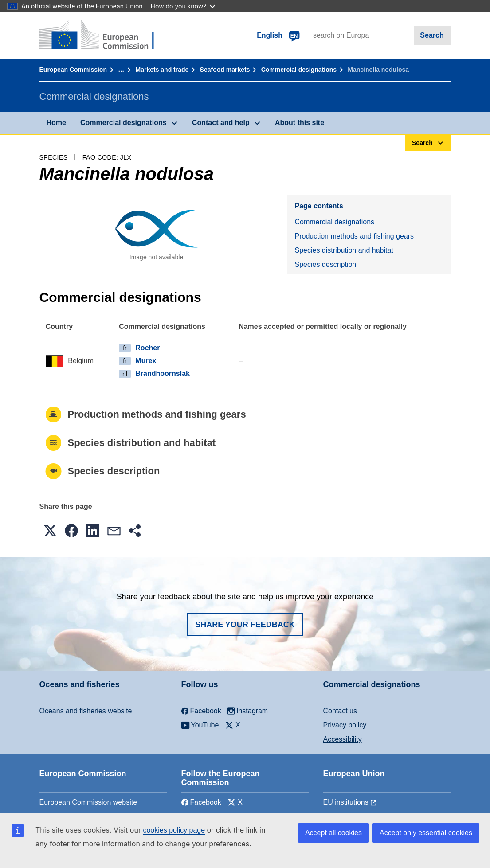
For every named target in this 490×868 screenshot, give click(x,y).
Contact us (340, 711)
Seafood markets (225, 70)
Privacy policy (345, 725)
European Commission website (88, 802)
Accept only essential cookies (426, 833)
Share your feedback (245, 625)
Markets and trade (162, 70)
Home (56, 123)
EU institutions (346, 802)
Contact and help (221, 123)
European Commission (73, 70)
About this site (300, 123)
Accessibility (343, 739)
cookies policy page (174, 830)
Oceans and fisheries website (86, 711)
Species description (325, 264)
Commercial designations (299, 70)
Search (432, 35)
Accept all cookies (333, 833)
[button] (50, 531)
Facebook (201, 802)
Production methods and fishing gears (354, 236)
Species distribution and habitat (344, 250)
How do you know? (183, 6)
